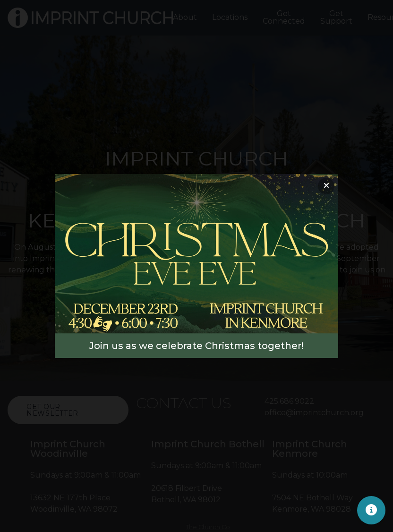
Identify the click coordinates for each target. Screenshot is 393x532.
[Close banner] (326, 186)
